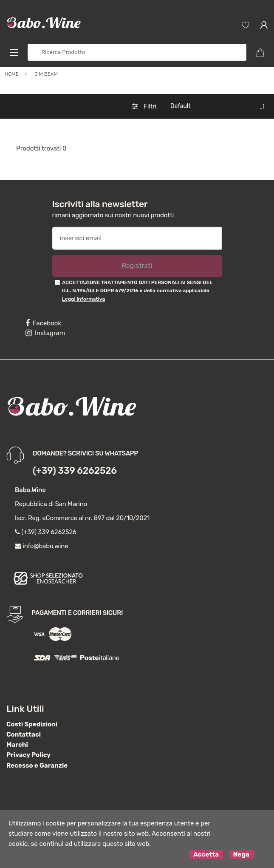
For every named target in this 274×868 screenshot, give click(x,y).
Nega (241, 854)
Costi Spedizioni (32, 724)
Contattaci (24, 734)
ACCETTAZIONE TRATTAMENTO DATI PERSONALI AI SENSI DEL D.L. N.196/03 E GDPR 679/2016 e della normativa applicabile (137, 291)
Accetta (206, 854)
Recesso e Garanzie (37, 766)
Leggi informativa (83, 299)
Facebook (43, 323)
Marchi (17, 745)
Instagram (45, 333)
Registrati (137, 266)
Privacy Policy (28, 755)
